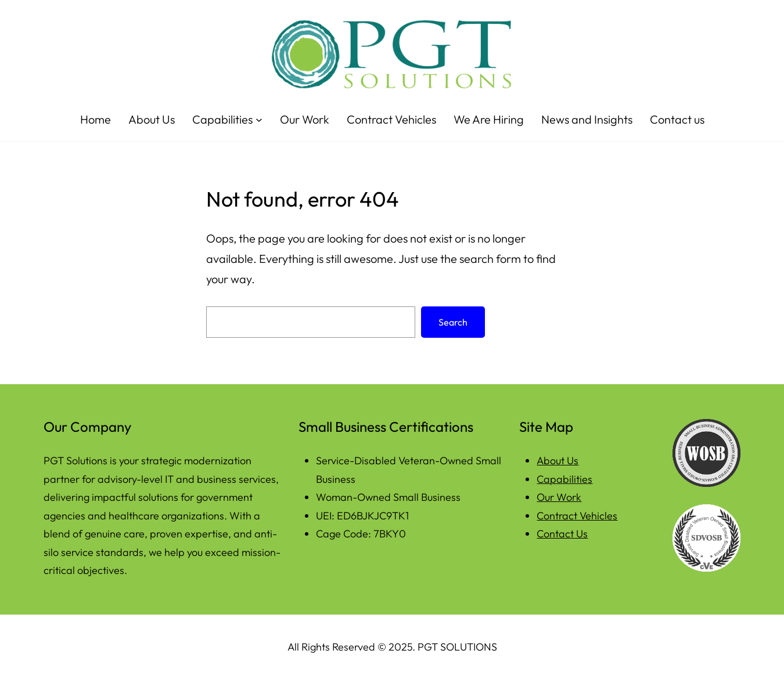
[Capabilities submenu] (259, 120)
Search (453, 322)
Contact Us (562, 534)
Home (96, 119)
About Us (558, 461)
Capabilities (564, 479)
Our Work (559, 497)
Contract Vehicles (577, 516)
